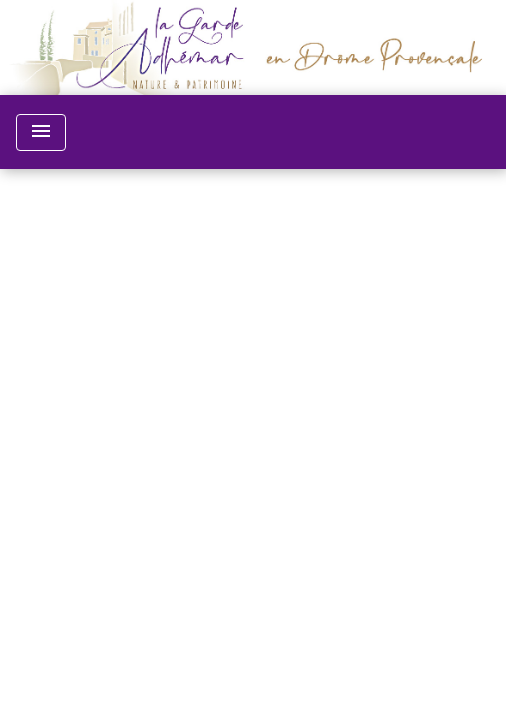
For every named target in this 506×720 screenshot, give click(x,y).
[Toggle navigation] (41, 132)
